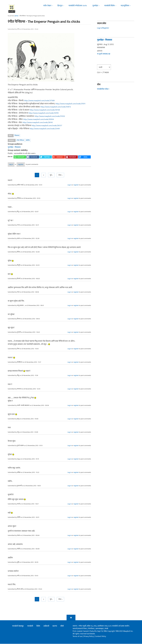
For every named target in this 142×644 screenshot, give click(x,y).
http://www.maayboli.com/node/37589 (41, 101)
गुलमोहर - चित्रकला (14, 147)
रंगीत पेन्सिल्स (20, 140)
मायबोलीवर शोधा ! (103, 89)
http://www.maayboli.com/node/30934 (40, 119)
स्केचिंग (28, 140)
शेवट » (60, 175)
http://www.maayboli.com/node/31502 (51, 116)
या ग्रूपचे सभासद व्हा (104, 54)
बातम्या (55, 626)
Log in (14, 165)
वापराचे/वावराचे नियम (80, 629)
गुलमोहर (95, 6)
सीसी (62, 626)
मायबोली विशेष (109, 6)
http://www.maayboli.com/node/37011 (72, 104)
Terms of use (77, 637)
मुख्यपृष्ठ (16, 16)
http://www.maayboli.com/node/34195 (45, 113)
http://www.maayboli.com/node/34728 (46, 110)
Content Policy (100, 637)
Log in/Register (104, 28)
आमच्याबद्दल (100, 629)
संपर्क (106, 629)
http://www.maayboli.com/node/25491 (46, 129)
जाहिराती (46, 626)
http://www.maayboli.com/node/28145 (39, 122)
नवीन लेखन (47, 6)
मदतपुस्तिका (125, 6)
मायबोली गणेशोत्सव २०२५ (78, 6)
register (27, 165)
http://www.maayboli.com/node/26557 (48, 126)
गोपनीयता (91, 629)
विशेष (38, 626)
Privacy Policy (89, 637)
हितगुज (60, 6)
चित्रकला (17, 135)
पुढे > (51, 175)
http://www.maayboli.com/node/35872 (57, 107)
